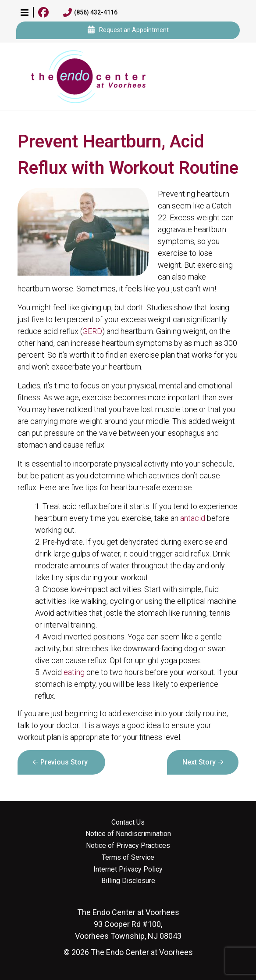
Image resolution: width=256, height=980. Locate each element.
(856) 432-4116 (90, 13)
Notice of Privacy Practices (128, 846)
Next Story (199, 762)
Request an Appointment (128, 30)
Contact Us (128, 822)
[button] (25, 12)
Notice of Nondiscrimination (128, 834)
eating (74, 672)
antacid (193, 518)
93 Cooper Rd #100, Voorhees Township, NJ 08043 (128, 924)
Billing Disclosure (128, 881)
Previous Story (64, 762)
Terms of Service (128, 858)
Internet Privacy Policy (128, 869)
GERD (92, 331)
